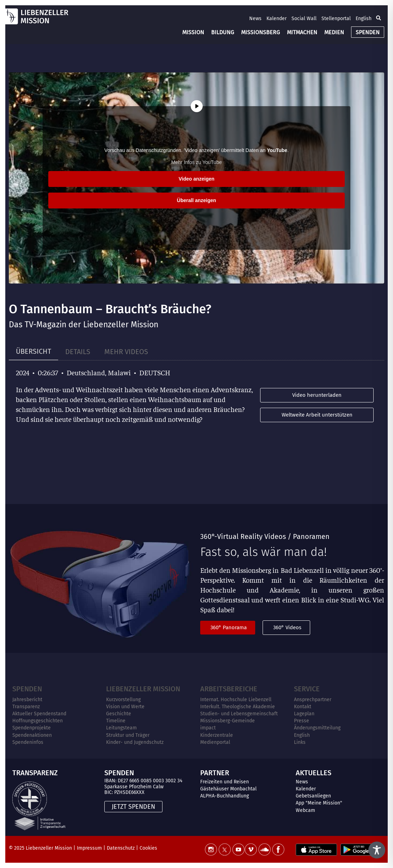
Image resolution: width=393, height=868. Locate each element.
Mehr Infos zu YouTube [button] (196, 162)
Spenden (27, 689)
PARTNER (215, 773)
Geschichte (119, 714)
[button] (379, 18)
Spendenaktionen (32, 735)
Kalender (277, 19)
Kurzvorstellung (123, 700)
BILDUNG (223, 32)
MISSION (193, 32)
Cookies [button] (148, 848)
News (255, 19)
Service (307, 689)
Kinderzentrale (217, 735)
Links (300, 742)
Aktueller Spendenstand (39, 714)
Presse (302, 721)
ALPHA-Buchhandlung (225, 796)
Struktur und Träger (128, 735)
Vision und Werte (125, 707)
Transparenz (26, 707)
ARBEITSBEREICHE (229, 689)
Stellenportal (336, 19)
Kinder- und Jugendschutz (135, 742)
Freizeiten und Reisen (225, 782)
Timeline (116, 721)
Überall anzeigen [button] (196, 200)
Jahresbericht (27, 700)
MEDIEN (334, 32)
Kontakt (303, 707)
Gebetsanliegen (313, 796)
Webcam (305, 810)
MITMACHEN (302, 32)
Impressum (89, 848)
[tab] (33, 351)
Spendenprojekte (32, 728)
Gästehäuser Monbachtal (228, 789)
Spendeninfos (28, 742)
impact (208, 728)
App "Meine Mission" (319, 803)
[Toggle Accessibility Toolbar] (377, 850)
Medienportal (215, 742)
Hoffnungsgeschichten (38, 721)
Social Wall (304, 19)
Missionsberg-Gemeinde (228, 721)
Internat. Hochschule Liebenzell (236, 700)
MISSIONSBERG (260, 32)
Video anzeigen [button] (197, 179)
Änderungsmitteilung (317, 728)
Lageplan (304, 714)
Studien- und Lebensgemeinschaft (239, 714)
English (364, 19)
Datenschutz (121, 848)
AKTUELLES (314, 773)
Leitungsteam (121, 728)
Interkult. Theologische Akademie (238, 707)
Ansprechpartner (313, 700)
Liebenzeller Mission (143, 689)
